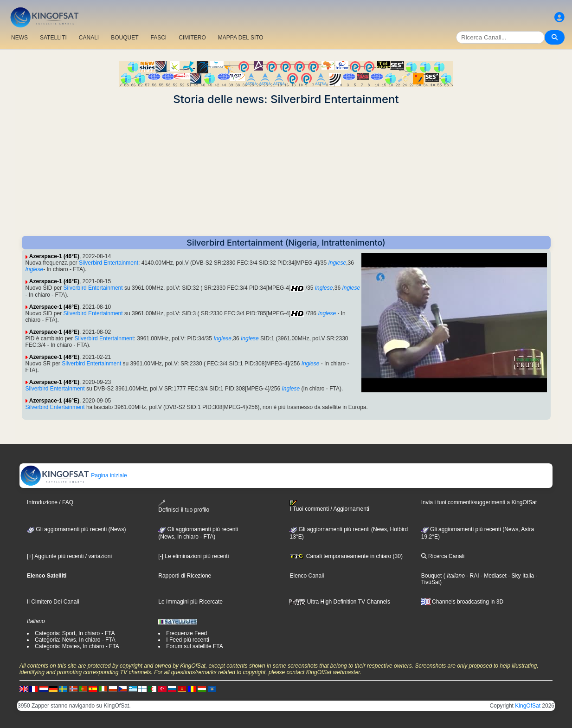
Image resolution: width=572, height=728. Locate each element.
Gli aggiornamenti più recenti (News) (76, 529)
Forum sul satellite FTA (194, 646)
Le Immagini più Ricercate (190, 602)
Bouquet (432, 576)
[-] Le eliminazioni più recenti (193, 556)
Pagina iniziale (74, 475)
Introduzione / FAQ (50, 502)
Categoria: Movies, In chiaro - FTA (77, 646)
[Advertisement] (286, 171)
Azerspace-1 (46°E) (54, 256)
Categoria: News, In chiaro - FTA (75, 640)
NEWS (19, 38)
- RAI (472, 576)
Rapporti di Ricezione (185, 576)
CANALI (89, 38)
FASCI (159, 38)
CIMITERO (192, 38)
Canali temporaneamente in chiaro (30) (346, 556)
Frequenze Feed (186, 633)
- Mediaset (493, 576)
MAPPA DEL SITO (241, 38)
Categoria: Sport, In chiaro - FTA (75, 633)
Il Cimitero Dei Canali (53, 602)
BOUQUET (125, 38)
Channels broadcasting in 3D (462, 602)
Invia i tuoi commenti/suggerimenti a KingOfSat (479, 502)
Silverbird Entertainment (109, 263)
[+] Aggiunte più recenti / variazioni (69, 556)
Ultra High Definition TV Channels (340, 602)
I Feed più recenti (188, 640)
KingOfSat (528, 706)
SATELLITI (53, 38)
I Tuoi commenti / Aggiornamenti (329, 506)
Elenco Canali (307, 576)
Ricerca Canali (443, 556)
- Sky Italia (520, 576)
